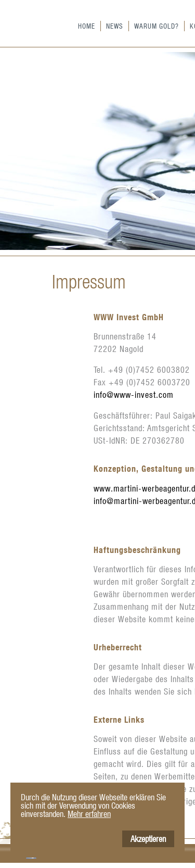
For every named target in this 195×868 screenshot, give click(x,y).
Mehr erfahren (89, 814)
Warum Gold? (157, 26)
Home (87, 26)
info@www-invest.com (134, 394)
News (115, 26)
